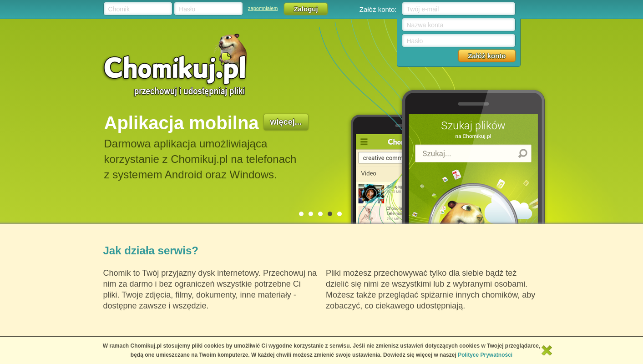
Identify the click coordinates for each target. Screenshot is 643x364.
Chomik (119, 9)
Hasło (187, 9)
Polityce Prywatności (485, 355)
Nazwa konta (425, 25)
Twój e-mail (423, 9)
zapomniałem (263, 8)
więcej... (286, 122)
